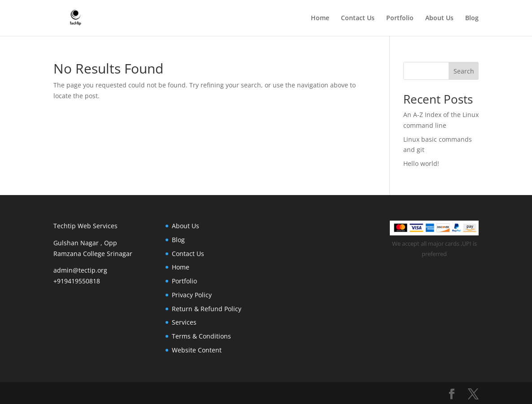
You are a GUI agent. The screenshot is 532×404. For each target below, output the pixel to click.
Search (464, 71)
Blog (472, 18)
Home (320, 18)
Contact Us (358, 18)
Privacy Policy (192, 295)
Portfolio (400, 18)
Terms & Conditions (201, 336)
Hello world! (421, 163)
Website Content (197, 350)
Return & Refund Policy (207, 309)
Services (184, 322)
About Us (439, 18)
